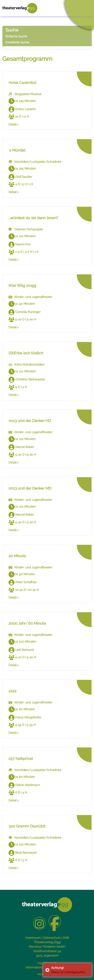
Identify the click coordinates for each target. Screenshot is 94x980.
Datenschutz (52, 938)
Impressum (33, 938)
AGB (66, 938)
